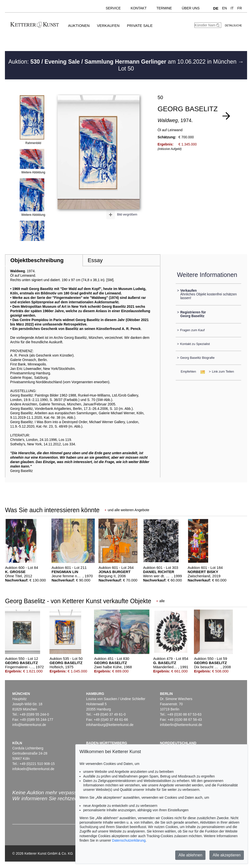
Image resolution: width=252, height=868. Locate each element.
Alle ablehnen (190, 855)
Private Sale (140, 26)
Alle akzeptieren (227, 855)
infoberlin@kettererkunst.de (181, 725)
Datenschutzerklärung (129, 840)
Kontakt (139, 8)
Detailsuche (233, 26)
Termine (164, 8)
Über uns (191, 8)
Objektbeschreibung (37, 260)
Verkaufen (108, 26)
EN (224, 8)
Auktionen (79, 26)
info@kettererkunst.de (29, 725)
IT (232, 8)
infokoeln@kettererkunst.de (33, 769)
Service (113, 8)
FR (240, 8)
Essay (95, 260)
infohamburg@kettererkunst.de (110, 725)
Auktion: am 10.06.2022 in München (123, 62)
